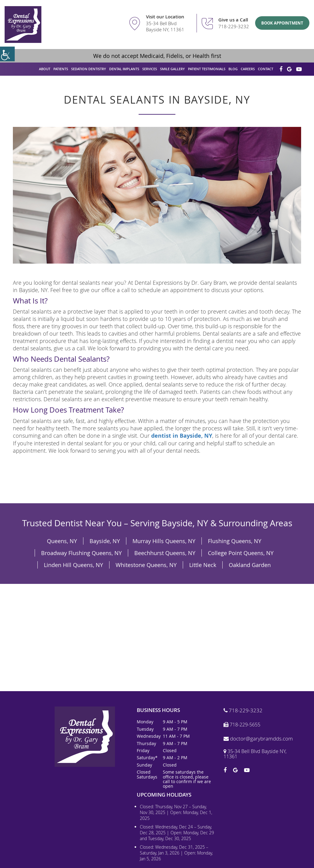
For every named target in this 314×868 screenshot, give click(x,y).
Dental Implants (124, 69)
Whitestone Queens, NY (146, 565)
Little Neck (203, 565)
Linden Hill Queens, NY (73, 565)
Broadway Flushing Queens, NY (81, 553)
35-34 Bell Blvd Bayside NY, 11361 (165, 27)
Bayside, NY (105, 541)
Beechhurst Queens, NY (165, 553)
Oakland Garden (250, 565)
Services (150, 69)
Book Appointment (282, 23)
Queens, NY (62, 541)
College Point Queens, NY (241, 553)
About (45, 69)
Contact (266, 69)
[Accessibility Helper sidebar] (7, 54)
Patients (61, 69)
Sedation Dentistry (89, 69)
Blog (233, 69)
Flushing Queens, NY (235, 541)
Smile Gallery (172, 69)
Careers (248, 69)
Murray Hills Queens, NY (164, 541)
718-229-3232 (234, 26)
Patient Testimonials (207, 69)
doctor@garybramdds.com (258, 739)
